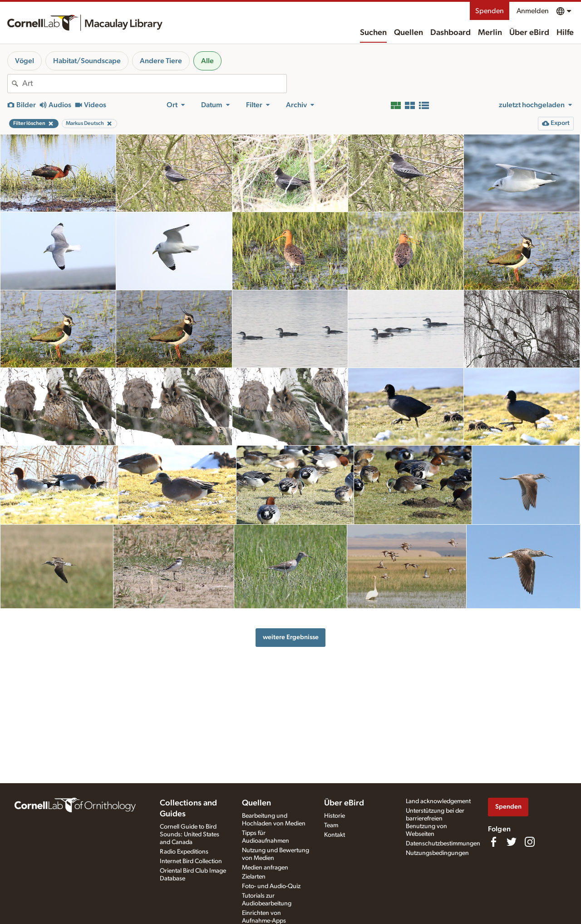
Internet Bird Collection (191, 861)
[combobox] (154, 84)
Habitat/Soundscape (87, 61)
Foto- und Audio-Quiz (271, 886)
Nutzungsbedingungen (437, 853)
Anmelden (533, 11)
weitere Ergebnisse (291, 637)
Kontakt (335, 835)
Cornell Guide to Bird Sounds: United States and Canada (190, 835)
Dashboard (451, 33)
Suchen (373, 33)
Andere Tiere (161, 61)
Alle (207, 61)
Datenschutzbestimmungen (443, 844)
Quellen (409, 33)
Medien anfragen (265, 868)
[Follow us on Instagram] (530, 842)
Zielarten (254, 877)
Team (331, 825)
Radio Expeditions (184, 852)
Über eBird (529, 33)
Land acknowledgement (438, 801)
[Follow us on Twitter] (512, 842)
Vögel (25, 61)
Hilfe (565, 33)
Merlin (490, 33)
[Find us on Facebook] (493, 842)
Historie (335, 816)
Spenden (490, 11)
